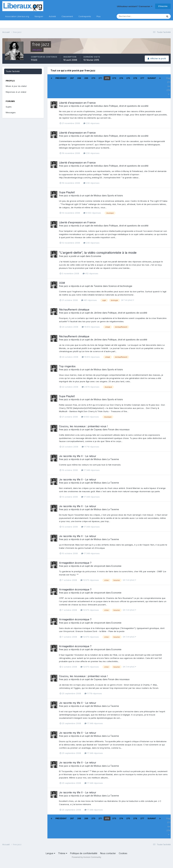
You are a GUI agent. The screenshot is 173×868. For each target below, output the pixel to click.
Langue (50, 853)
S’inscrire (163, 6)
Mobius (97, 195)
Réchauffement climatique (74, 310)
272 (107, 78)
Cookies (123, 853)
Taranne (98, 286)
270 (93, 78)
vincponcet (99, 566)
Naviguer (39, 16)
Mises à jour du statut (16, 86)
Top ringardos (67, 366)
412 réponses (90, 273)
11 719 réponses (90, 447)
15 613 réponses (91, 327)
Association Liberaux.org (17, 16)
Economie (96, 256)
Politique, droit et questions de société (129, 106)
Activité (52, 16)
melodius (98, 106)
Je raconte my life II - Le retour (78, 456)
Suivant (152, 78)
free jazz (64, 106)
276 (135, 78)
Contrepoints (85, 16)
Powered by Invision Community (86, 857)
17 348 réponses (90, 470)
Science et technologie (120, 286)
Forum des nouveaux (119, 429)
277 (142, 78)
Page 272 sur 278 (169, 86)
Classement (67, 16)
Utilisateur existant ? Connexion (135, 6)
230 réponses (91, 123)
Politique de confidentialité (84, 853)
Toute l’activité (13, 71)
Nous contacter (108, 853)
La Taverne (113, 459)
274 (121, 78)
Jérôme (98, 313)
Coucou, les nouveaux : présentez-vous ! (83, 426)
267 (72, 78)
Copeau (98, 429)
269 (86, 78)
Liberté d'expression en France (77, 103)
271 (100, 78)
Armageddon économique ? (75, 563)
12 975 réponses (90, 580)
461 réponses (89, 300)
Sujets (9, 107)
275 (128, 78)
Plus (99, 16)
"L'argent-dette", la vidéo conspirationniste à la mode (98, 253)
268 (79, 78)
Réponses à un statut (16, 92)
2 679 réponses (91, 387)
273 (114, 78)
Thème (63, 853)
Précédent (61, 78)
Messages (11, 112)
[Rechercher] (130, 16)
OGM (62, 283)
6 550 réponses (92, 213)
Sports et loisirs (115, 195)
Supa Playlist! (67, 192)
